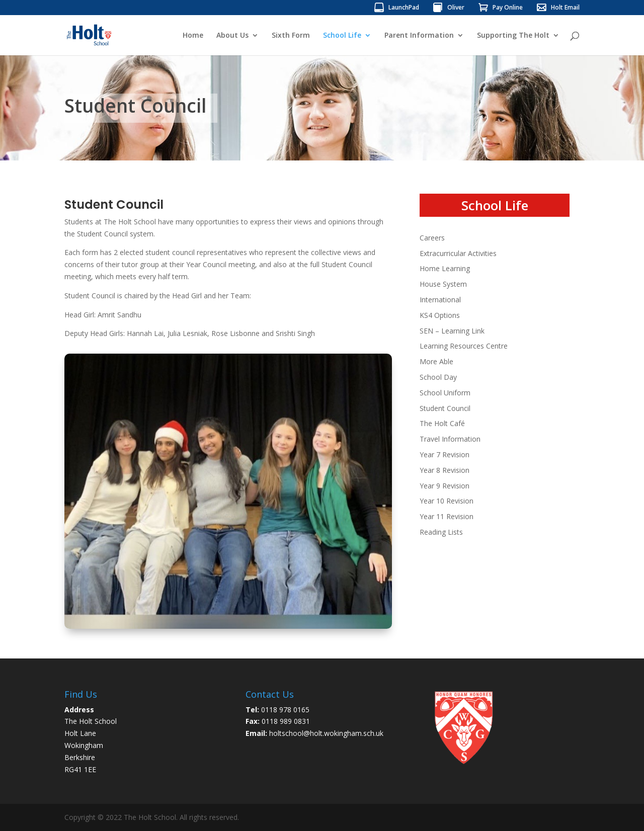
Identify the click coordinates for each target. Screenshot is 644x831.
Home (193, 36)
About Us (232, 36)
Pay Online (508, 8)
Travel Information (450, 439)
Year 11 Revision (447, 516)
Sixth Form (291, 36)
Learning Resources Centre (464, 346)
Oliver (456, 8)
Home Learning (445, 268)
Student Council (445, 408)
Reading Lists (441, 532)
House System (443, 284)
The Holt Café (442, 423)
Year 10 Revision (447, 501)
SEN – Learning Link (452, 331)
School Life (342, 36)
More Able (436, 361)
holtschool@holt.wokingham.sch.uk (326, 733)
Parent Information (419, 36)
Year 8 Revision (445, 470)
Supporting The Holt (513, 36)
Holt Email (565, 8)
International (440, 300)
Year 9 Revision (445, 486)
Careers (432, 238)
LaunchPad (404, 8)
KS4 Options (440, 315)
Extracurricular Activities (458, 253)
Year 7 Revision (445, 454)
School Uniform (445, 393)
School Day (438, 377)
